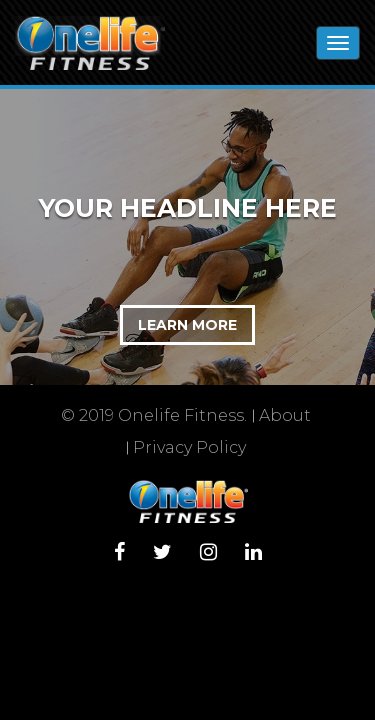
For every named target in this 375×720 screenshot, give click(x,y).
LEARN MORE (187, 325)
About (285, 415)
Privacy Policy (189, 447)
